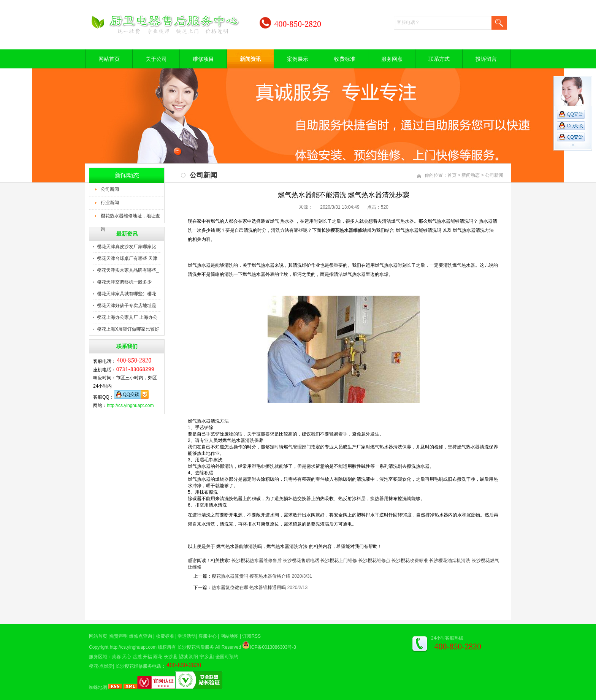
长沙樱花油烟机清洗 (450, 561)
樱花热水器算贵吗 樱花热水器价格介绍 (251, 576)
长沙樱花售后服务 (196, 647)
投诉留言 (486, 59)
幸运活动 (187, 636)
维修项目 (203, 59)
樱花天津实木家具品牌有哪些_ (128, 270)
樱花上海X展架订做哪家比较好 (128, 329)
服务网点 (392, 59)
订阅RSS (251, 636)
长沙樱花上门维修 (339, 561)
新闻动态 (471, 175)
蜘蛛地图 (98, 687)
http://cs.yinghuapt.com (130, 405)
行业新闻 (110, 203)
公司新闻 (110, 189)
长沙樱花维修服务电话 (138, 666)
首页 (452, 175)
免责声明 (119, 636)
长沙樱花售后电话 (301, 561)
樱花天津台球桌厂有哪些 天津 (127, 258)
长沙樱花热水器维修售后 (257, 561)
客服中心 (208, 636)
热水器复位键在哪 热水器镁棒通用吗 (249, 588)
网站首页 (109, 59)
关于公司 (156, 59)
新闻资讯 (250, 59)
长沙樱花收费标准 (410, 561)
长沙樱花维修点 (374, 561)
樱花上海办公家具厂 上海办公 (127, 317)
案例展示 (298, 59)
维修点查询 (141, 636)
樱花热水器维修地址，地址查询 (130, 218)
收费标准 (345, 59)
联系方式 (439, 59)
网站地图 (230, 636)
